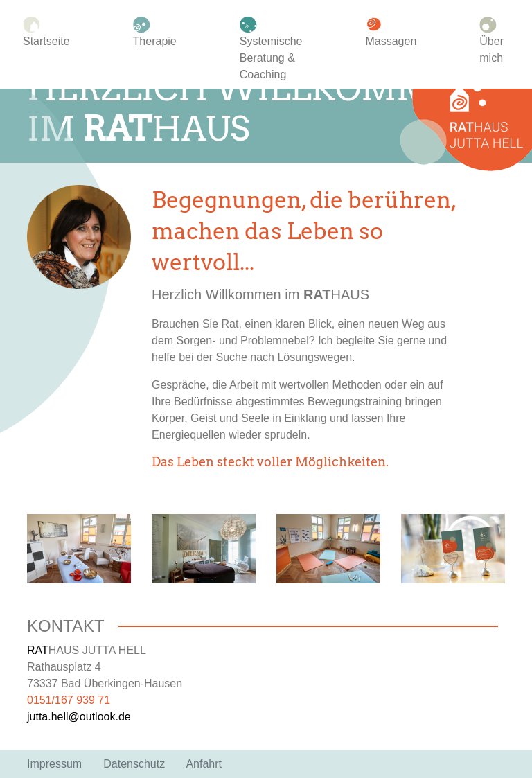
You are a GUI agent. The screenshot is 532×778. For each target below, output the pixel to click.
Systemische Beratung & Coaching (271, 49)
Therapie (155, 33)
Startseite (46, 33)
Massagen (391, 33)
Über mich (491, 41)
